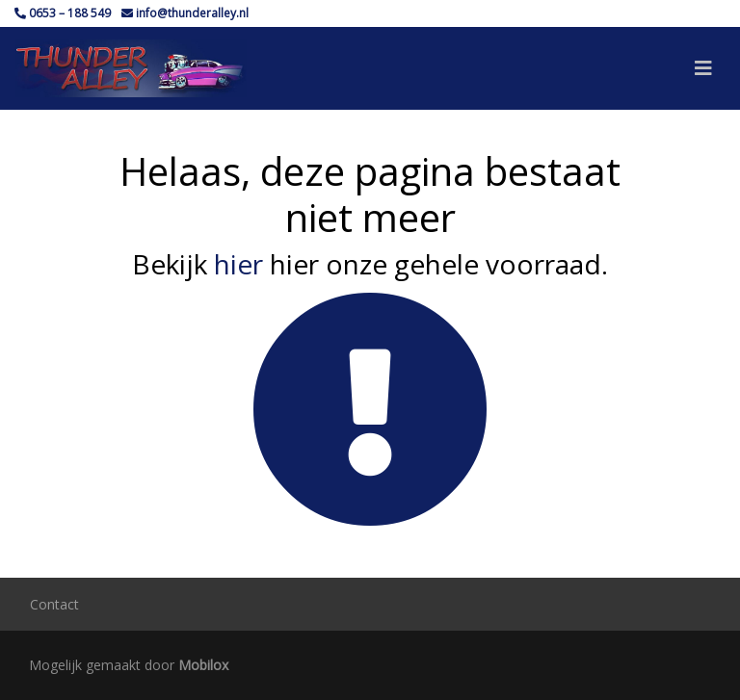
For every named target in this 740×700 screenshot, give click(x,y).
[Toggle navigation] (703, 68)
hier (238, 264)
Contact (54, 604)
